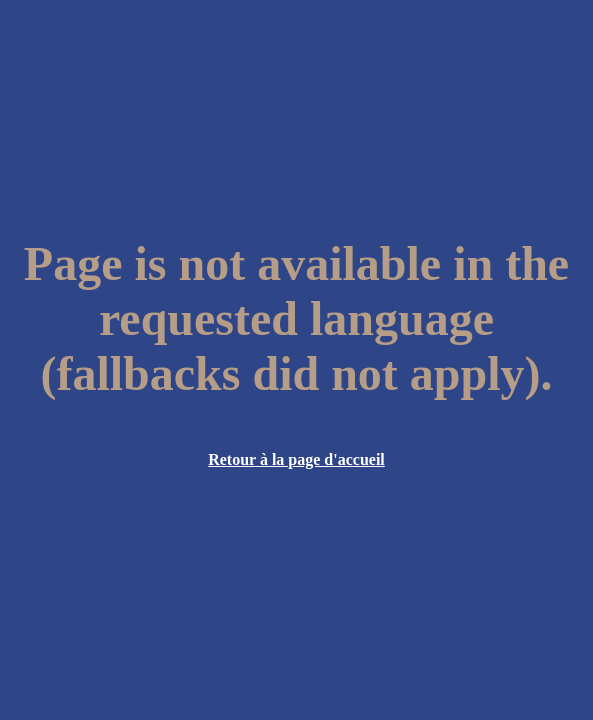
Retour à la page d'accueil (296, 459)
